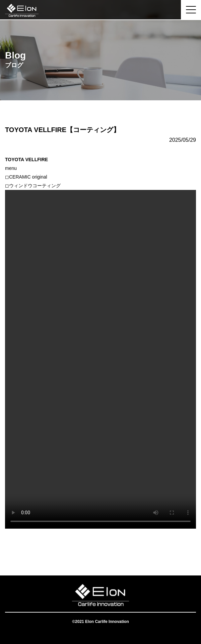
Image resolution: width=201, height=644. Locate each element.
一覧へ (100, 549)
